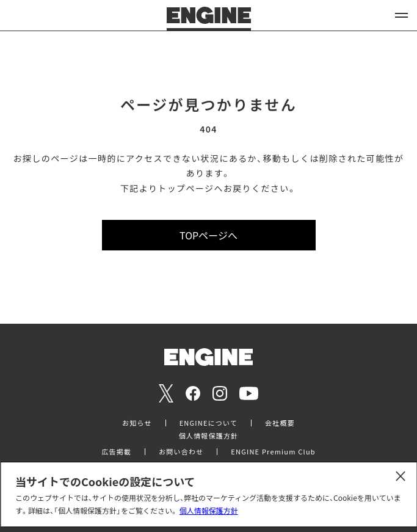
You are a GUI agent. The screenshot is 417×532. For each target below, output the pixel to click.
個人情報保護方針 (209, 510)
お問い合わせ (181, 452)
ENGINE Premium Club (273, 452)
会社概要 (280, 423)
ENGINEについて (209, 423)
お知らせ (137, 423)
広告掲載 (116, 452)
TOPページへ (209, 235)
